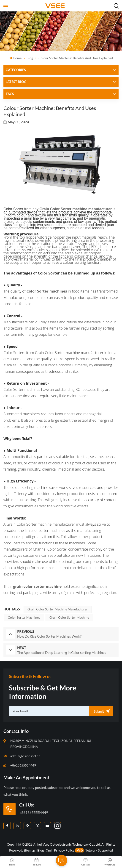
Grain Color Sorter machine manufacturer (58, 609)
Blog (30, 58)
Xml (49, 850)
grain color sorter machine (69, 617)
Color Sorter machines (24, 617)
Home (15, 58)
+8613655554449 (23, 765)
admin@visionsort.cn (25, 756)
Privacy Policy (64, 850)
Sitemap (29, 850)
